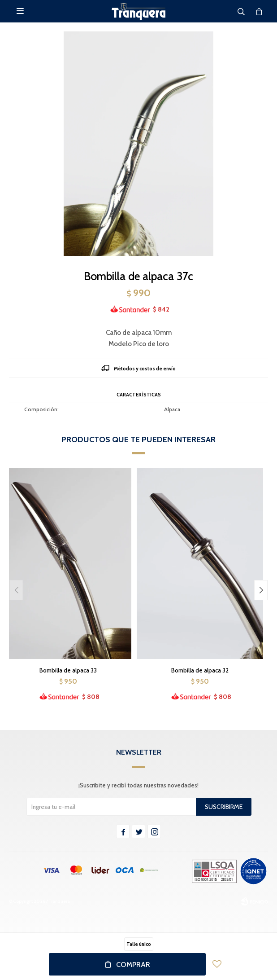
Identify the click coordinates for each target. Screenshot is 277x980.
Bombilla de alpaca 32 (200, 670)
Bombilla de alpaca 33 (68, 670)
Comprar (133, 965)
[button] (261, 590)
